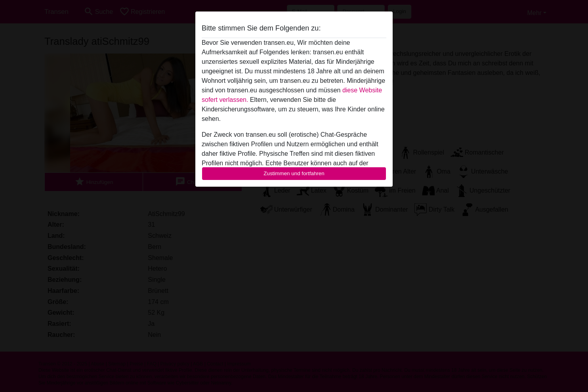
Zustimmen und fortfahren (294, 173)
